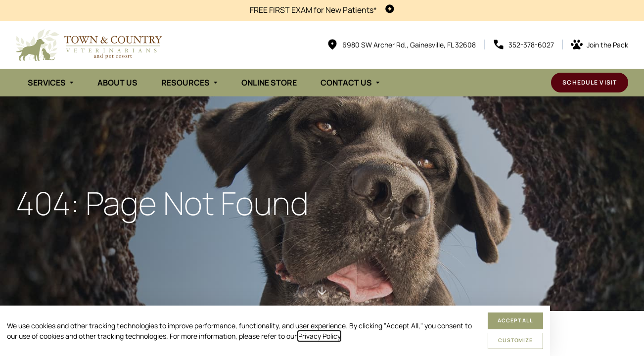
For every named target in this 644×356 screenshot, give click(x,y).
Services (47, 83)
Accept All (516, 320)
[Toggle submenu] (72, 83)
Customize (516, 340)
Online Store (269, 83)
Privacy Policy (319, 336)
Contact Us (346, 83)
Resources (185, 83)
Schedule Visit (590, 82)
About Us (117, 83)
